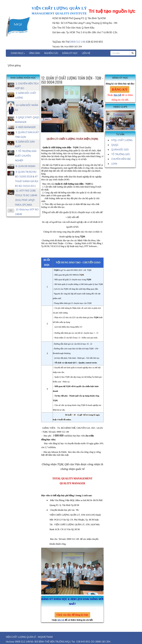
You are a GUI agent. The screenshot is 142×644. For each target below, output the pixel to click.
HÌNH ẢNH (34, 53)
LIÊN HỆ (86, 53)
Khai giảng (15, 65)
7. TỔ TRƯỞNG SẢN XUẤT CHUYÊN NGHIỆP (26, 156)
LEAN (114, 164)
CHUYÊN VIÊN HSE (121, 159)
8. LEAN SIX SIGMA (26, 166)
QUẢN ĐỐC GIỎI (120, 150)
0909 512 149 (78, 42)
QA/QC (115, 145)
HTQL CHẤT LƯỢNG (122, 140)
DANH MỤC (18, 53)
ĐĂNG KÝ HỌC (70, 53)
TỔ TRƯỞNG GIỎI (120, 154)
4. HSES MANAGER (26, 127)
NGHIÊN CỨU (51, 53)
